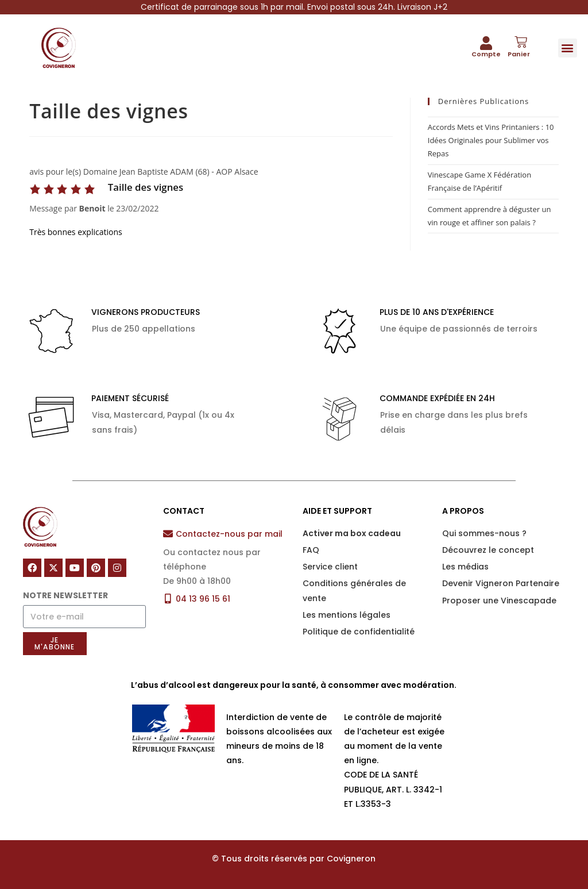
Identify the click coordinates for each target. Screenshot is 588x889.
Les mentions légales (347, 615)
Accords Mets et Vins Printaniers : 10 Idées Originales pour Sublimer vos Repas (491, 141)
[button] (568, 48)
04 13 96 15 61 (203, 599)
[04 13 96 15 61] (168, 599)
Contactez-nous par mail (229, 534)
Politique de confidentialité (359, 632)
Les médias (465, 567)
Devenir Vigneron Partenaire (501, 583)
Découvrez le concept (488, 550)
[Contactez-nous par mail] (168, 534)
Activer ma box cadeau (352, 533)
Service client (330, 567)
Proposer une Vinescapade (499, 601)
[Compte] (486, 43)
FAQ (311, 550)
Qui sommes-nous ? (484, 533)
